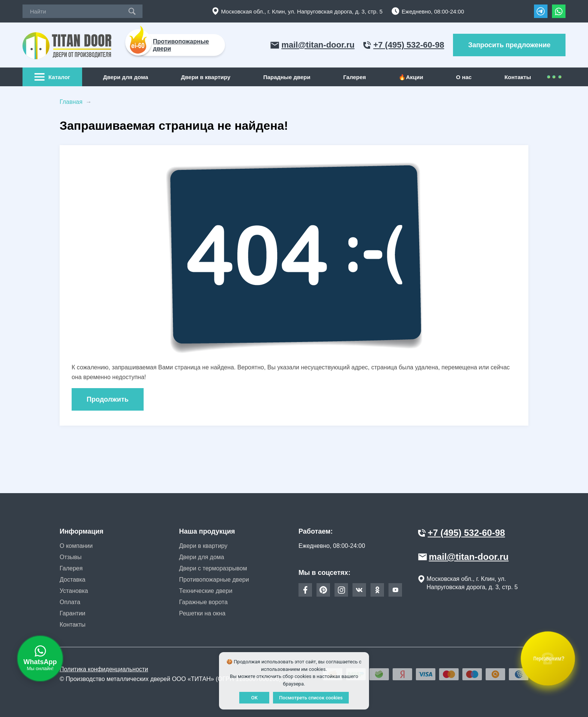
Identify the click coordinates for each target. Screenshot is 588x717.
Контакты (518, 77)
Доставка (73, 580)
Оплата (70, 602)
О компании (76, 546)
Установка (74, 591)
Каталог (52, 77)
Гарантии (73, 613)
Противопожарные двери (214, 580)
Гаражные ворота (204, 602)
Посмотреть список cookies (311, 698)
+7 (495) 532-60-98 (404, 45)
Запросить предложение (509, 45)
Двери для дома (126, 77)
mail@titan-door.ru (312, 45)
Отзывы (71, 557)
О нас (464, 77)
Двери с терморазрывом (213, 568)
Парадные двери (287, 77)
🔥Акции (411, 77)
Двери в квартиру (206, 77)
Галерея (355, 77)
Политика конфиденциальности (104, 669)
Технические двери (206, 591)
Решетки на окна (202, 613)
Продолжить (108, 399)
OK (254, 698)
